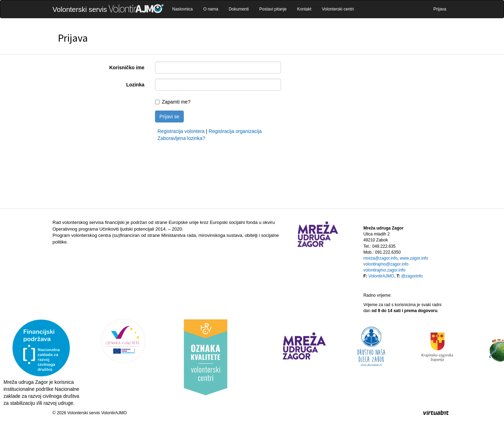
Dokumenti (239, 9)
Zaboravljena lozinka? (181, 138)
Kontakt (304, 9)
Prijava (440, 9)
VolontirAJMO (381, 276)
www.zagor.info (414, 258)
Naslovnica (183, 9)
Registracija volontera (181, 131)
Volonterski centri (338, 9)
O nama (211, 9)
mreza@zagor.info (380, 258)
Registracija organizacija (235, 131)
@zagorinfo (412, 276)
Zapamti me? (176, 102)
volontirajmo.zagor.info (384, 270)
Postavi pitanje (273, 9)
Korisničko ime (127, 68)
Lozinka (135, 85)
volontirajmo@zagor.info (386, 264)
